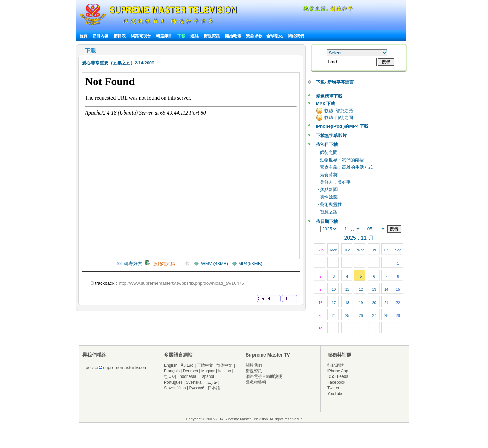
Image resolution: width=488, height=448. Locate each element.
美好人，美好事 (335, 182)
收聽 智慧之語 (339, 111)
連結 (195, 36)
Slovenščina (175, 388)
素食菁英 (329, 175)
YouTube (335, 394)
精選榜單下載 (329, 96)
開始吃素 (233, 36)
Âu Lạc (187, 365)
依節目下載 (327, 145)
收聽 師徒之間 (339, 117)
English (171, 365)
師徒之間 (329, 152)
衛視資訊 (212, 36)
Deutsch (190, 371)
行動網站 (335, 365)
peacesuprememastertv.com (117, 368)
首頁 (83, 36)
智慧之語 (329, 212)
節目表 (120, 36)
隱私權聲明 (256, 382)
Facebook (336, 382)
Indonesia (187, 376)
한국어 (170, 376)
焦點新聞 (329, 190)
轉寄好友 (129, 263)
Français (172, 371)
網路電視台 (141, 36)
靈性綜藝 (329, 197)
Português (173, 382)
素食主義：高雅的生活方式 (346, 167)
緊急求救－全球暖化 (264, 36)
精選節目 (164, 36)
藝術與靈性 (331, 205)
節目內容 (100, 36)
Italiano (225, 371)
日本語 (214, 388)
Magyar (208, 371)
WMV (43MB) (214, 263)
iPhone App (338, 371)
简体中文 (224, 365)
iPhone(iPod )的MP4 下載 (342, 126)
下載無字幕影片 (331, 135)
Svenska (194, 382)
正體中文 (205, 365)
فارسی (211, 382)
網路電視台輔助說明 (264, 376)
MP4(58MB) (250, 263)
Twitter (333, 388)
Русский (197, 388)
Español (207, 376)
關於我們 (296, 36)
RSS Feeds (338, 376)
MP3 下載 (326, 104)
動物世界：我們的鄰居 (342, 160)
